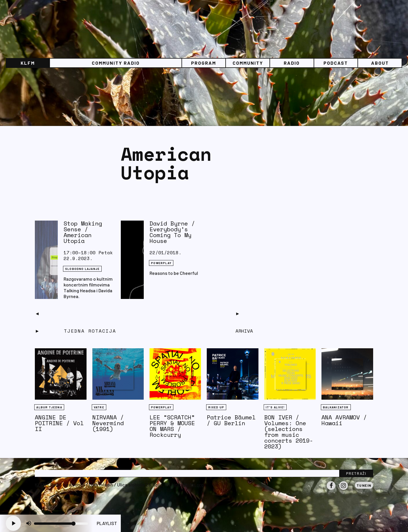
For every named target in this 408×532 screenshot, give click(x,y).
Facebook (331, 490)
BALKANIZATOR (336, 407)
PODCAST (336, 63)
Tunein (364, 485)
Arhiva (244, 331)
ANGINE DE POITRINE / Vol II (59, 423)
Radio (292, 63)
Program (204, 63)
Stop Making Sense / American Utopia (83, 232)
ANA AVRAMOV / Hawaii (344, 420)
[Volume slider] (61, 524)
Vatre (99, 407)
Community (248, 63)
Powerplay (161, 263)
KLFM (28, 63)
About (380, 63)
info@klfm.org (189, 485)
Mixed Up (216, 407)
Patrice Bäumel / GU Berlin (231, 420)
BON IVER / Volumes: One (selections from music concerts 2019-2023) (289, 432)
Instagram (344, 490)
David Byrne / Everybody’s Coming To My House (172, 232)
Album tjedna (49, 407)
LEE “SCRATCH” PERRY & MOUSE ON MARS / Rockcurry (172, 426)
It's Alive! (275, 407)
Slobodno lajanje (82, 269)
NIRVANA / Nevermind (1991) (108, 423)
